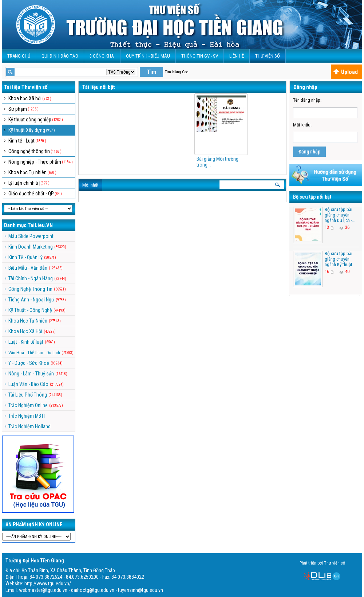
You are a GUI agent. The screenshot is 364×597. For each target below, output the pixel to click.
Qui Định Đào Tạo (60, 56)
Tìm (151, 72)
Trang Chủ (19, 56)
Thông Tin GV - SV (200, 56)
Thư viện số (268, 56)
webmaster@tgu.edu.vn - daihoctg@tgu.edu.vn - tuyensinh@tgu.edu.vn (91, 590)
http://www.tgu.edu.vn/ (48, 584)
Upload (345, 72)
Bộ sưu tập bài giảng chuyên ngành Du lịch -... (340, 215)
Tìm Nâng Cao (177, 72)
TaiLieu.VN (40, 225)
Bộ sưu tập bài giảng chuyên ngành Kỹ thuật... (340, 259)
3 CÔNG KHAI (102, 56)
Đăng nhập (309, 152)
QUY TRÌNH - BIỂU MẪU (148, 56)
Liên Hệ (237, 56)
